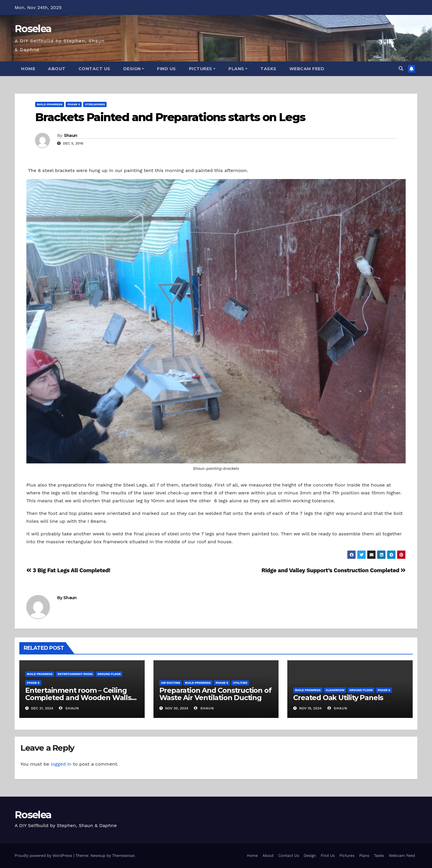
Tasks (268, 69)
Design (134, 69)
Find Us (167, 69)
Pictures (202, 69)
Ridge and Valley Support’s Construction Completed (334, 570)
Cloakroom (335, 690)
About (57, 69)
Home (28, 69)
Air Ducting (171, 683)
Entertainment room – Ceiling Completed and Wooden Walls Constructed (78, 698)
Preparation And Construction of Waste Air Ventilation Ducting (215, 694)
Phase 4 (74, 104)
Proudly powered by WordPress (44, 856)
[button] (401, 69)
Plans (238, 69)
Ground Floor (109, 674)
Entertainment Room (75, 674)
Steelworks (95, 104)
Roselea (33, 29)
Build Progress (50, 104)
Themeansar (123, 856)
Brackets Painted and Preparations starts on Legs (170, 117)
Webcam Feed (307, 69)
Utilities (240, 683)
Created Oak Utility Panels (338, 698)
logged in (61, 764)
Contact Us (94, 69)
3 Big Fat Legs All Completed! (68, 570)
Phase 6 (33, 683)
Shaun (71, 135)
